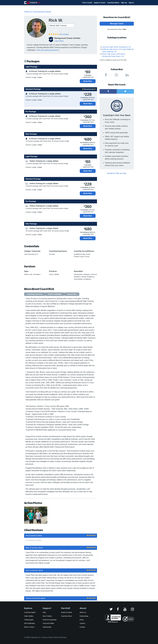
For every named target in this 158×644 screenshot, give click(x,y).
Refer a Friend (29, 627)
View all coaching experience (48, 50)
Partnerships (84, 616)
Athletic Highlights (55, 294)
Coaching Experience (35, 294)
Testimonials (47, 627)
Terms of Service (60, 637)
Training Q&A (29, 620)
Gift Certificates (29, 623)
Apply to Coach (100, 3)
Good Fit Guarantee (50, 620)
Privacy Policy (47, 637)
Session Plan (72, 294)
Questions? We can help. (117, 173)
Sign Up (124, 3)
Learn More (59, 41)
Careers (82, 623)
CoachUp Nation (113, 3)
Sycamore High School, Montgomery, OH (117, 47)
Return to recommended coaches (38, 12)
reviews (64, 34)
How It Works (47, 616)
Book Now (88, 81)
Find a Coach (87, 3)
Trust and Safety (48, 623)
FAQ (44, 612)
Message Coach (117, 24)
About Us (83, 612)
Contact (82, 627)
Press (82, 620)
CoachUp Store (66, 616)
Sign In (131, 3)
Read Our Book (66, 612)
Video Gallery (29, 616)
